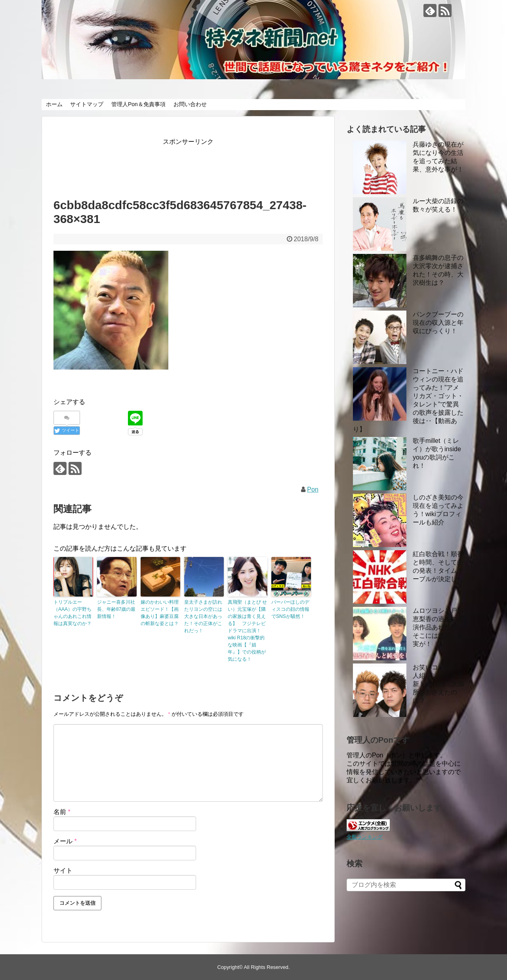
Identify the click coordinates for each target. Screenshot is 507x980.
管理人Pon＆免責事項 (138, 104)
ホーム (54, 104)
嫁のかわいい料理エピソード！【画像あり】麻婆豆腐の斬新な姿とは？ (160, 613)
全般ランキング (365, 837)
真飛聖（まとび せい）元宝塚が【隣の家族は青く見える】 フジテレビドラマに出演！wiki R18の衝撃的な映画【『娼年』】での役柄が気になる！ (247, 631)
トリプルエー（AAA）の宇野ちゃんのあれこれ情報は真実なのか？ (72, 613)
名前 (62, 812)
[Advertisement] (198, 165)
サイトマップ (87, 104)
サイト (63, 870)
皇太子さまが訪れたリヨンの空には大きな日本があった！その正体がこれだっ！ (203, 616)
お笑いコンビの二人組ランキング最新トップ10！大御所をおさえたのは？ (438, 684)
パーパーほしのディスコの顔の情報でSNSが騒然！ (290, 609)
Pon (313, 489)
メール (65, 841)
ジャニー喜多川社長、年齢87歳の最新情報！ (116, 609)
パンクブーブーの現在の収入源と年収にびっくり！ (438, 323)
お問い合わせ (190, 104)
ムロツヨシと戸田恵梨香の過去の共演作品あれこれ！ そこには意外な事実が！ (438, 627)
